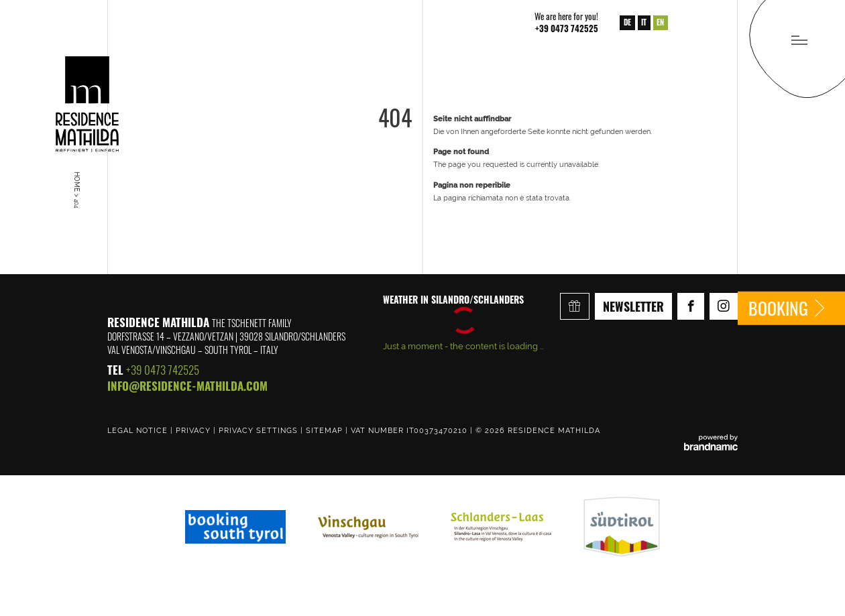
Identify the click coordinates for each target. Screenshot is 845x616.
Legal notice (139, 430)
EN (660, 22)
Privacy (194, 430)
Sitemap (326, 430)
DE (627, 22)
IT (644, 22)
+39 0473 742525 (163, 370)
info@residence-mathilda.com (187, 386)
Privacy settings (260, 430)
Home (77, 183)
